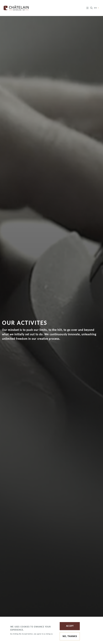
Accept (70, 626)
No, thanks (70, 636)
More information (19, 637)
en (97, 8)
